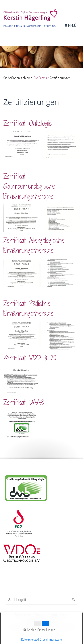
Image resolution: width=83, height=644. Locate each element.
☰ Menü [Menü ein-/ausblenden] (70, 26)
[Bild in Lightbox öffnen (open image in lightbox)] (22, 145)
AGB (53, 621)
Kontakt (40, 615)
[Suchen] (74, 600)
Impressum (59, 615)
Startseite (23, 615)
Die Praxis (40, 78)
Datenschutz (37, 621)
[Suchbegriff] (41, 600)
